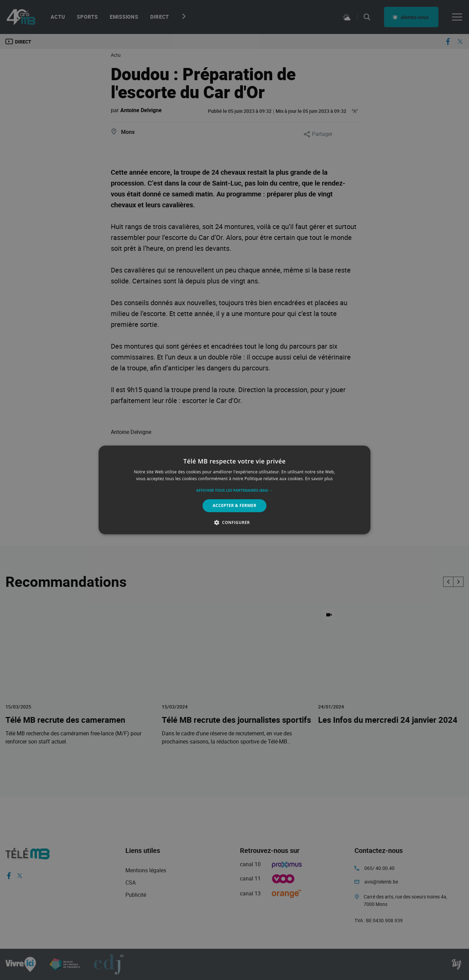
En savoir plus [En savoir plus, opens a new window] (319, 479)
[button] (234, 490)
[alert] (234, 490)
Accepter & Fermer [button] (235, 505)
